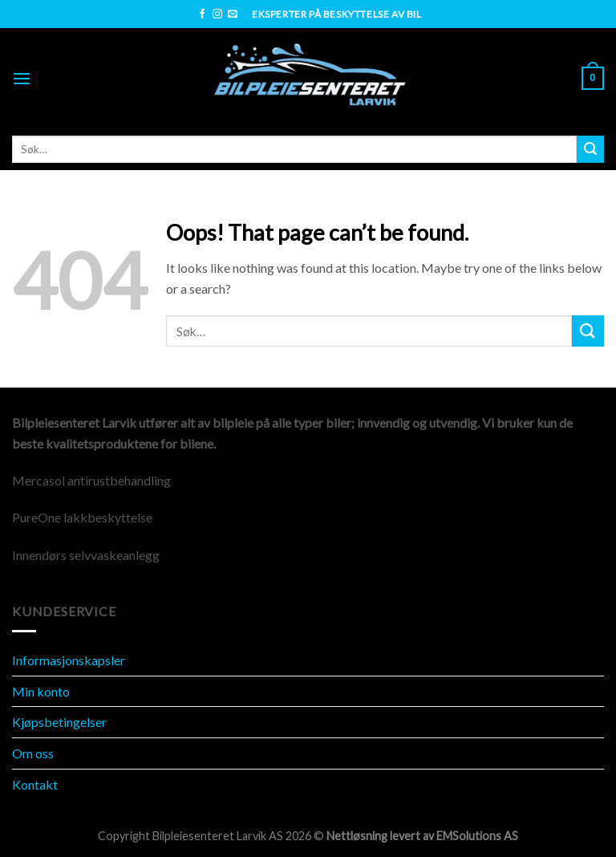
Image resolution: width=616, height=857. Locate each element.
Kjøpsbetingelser (59, 722)
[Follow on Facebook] (202, 14)
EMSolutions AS (477, 836)
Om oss (33, 753)
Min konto (41, 691)
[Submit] (590, 149)
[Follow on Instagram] (217, 14)
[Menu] (22, 78)
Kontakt (35, 784)
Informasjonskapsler (69, 660)
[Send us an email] (233, 14)
